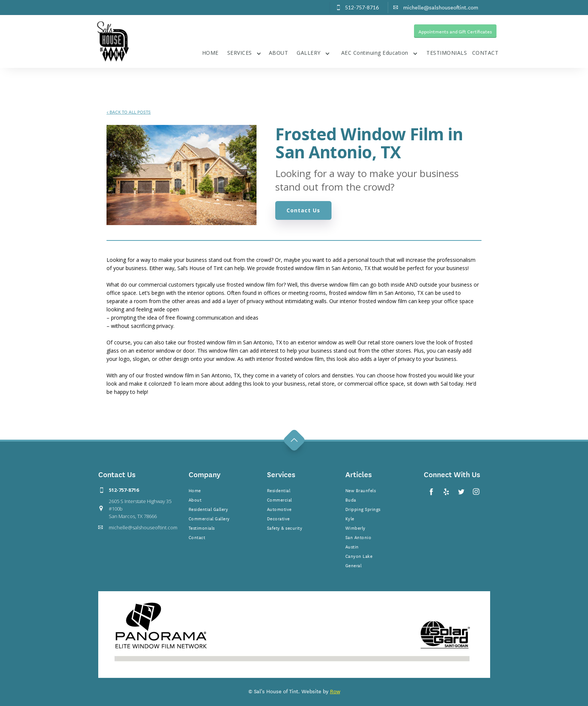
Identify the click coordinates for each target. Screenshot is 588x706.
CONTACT (485, 53)
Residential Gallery (208, 509)
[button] (244, 52)
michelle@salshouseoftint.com (143, 527)
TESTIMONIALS (447, 53)
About (195, 499)
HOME (210, 53)
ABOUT (279, 53)
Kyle (350, 518)
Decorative (278, 518)
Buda (351, 499)
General (354, 565)
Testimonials (202, 527)
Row (335, 691)
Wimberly (355, 527)
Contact (197, 537)
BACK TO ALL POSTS (129, 111)
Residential (279, 490)
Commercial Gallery (209, 518)
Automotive (279, 509)
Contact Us (303, 210)
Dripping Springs (363, 509)
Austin (352, 546)
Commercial (280, 499)
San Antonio (358, 537)
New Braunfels (361, 490)
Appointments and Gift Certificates (455, 31)
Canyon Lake (359, 556)
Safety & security (285, 527)
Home (195, 490)
